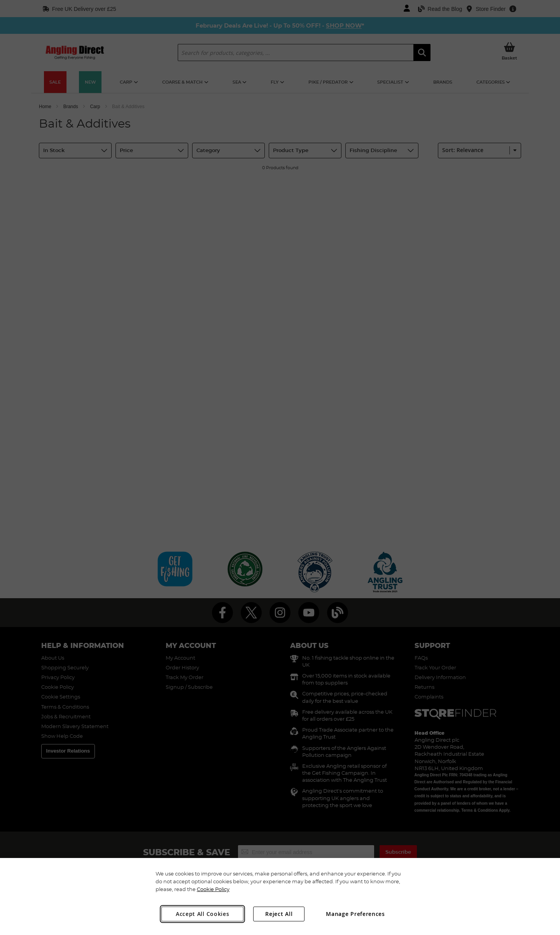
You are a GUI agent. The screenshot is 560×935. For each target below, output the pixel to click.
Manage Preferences (355, 914)
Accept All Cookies (203, 914)
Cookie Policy (213, 889)
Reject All (279, 914)
